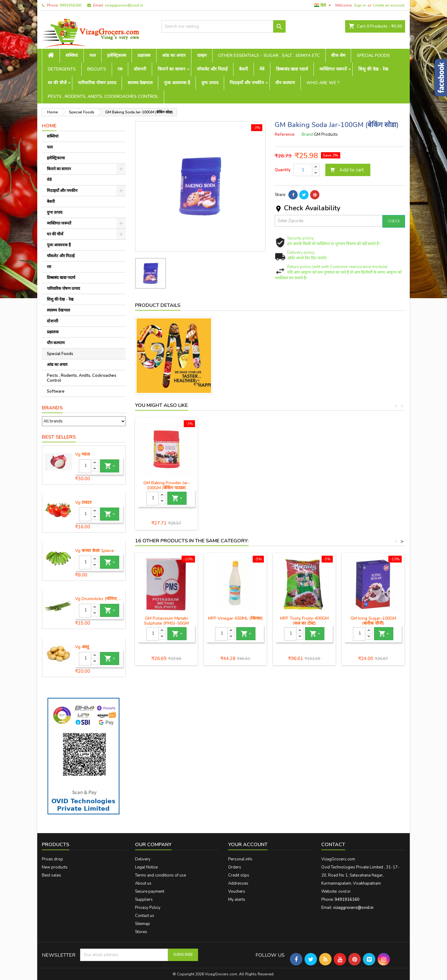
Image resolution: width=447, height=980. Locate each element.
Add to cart (347, 170)
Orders (235, 867)
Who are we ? (323, 83)
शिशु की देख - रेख (373, 69)
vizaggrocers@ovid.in (124, 5)
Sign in (360, 5)
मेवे (262, 69)
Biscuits (97, 69)
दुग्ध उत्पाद (210, 83)
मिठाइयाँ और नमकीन (247, 83)
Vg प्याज (82, 454)
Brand (307, 134)
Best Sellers (59, 437)
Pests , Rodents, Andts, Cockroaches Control (103, 96)
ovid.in (344, 891)
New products (55, 867)
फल (93, 55)
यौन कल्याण (285, 83)
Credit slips (239, 875)
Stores (141, 932)
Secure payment (150, 891)
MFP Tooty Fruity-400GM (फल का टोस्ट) (304, 621)
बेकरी (244, 69)
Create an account (389, 5)
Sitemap (142, 924)
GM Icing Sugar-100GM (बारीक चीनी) (373, 621)
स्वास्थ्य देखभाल (140, 83)
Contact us (145, 916)
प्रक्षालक (144, 55)
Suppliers (144, 900)
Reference (285, 134)
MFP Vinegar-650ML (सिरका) (235, 618)
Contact (333, 845)
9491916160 (70, 5)
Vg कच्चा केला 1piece (95, 551)
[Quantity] (85, 466)
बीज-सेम (338, 55)
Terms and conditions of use (160, 875)
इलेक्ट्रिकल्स (117, 55)
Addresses (238, 883)
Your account (248, 845)
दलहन (202, 55)
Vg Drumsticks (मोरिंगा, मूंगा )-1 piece (99, 599)
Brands (52, 408)
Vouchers (237, 891)
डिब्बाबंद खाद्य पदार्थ (292, 69)
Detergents (62, 69)
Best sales (52, 875)
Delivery (143, 859)
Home (49, 126)
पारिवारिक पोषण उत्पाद (97, 83)
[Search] (223, 26)
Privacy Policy (148, 908)
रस (120, 69)
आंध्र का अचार (174, 55)
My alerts (237, 900)
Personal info (240, 859)
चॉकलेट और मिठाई (212, 69)
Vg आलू (82, 647)
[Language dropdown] (323, 5)
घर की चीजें (57, 83)
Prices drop (52, 859)
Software (56, 391)
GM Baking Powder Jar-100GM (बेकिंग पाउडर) (167, 485)
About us (143, 883)
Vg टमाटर (83, 503)
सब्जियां (72, 55)
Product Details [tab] (158, 305)
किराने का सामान (172, 69)
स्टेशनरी (140, 69)
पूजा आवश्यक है (177, 83)
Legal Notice (146, 867)
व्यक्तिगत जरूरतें (333, 69)
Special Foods (373, 55)
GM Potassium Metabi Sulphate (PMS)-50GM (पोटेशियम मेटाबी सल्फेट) (166, 623)
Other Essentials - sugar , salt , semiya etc (269, 55)
